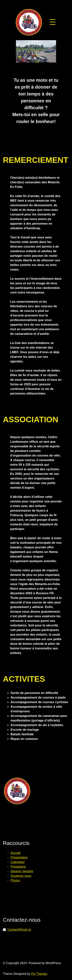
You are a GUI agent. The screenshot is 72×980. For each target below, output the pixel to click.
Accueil (16, 853)
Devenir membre (22, 871)
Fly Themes (39, 974)
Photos (15, 880)
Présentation (19, 857)
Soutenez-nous (21, 876)
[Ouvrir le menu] (53, 22)
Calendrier (18, 862)
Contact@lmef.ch (19, 930)
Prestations (18, 867)
